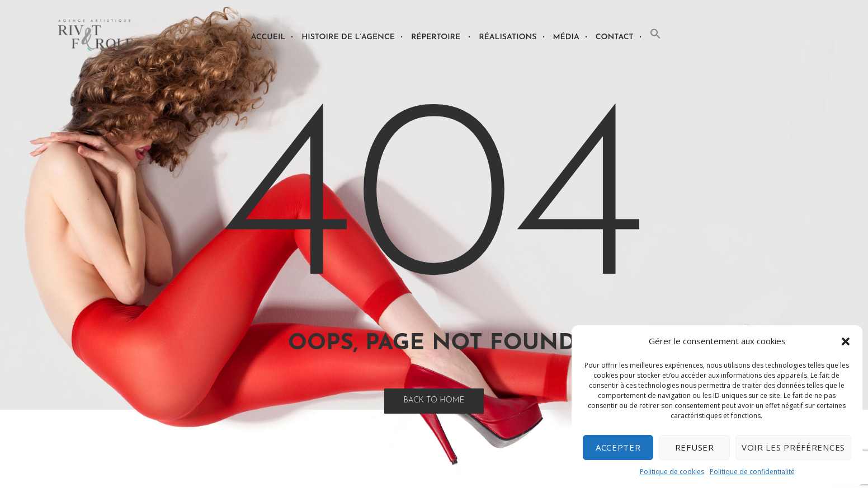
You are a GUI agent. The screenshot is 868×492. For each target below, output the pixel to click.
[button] (846, 341)
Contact (615, 37)
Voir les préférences (793, 447)
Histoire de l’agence (348, 37)
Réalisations (508, 37)
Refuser (695, 447)
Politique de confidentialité (752, 472)
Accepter (618, 447)
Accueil (268, 37)
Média (566, 37)
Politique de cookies (672, 472)
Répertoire (436, 37)
